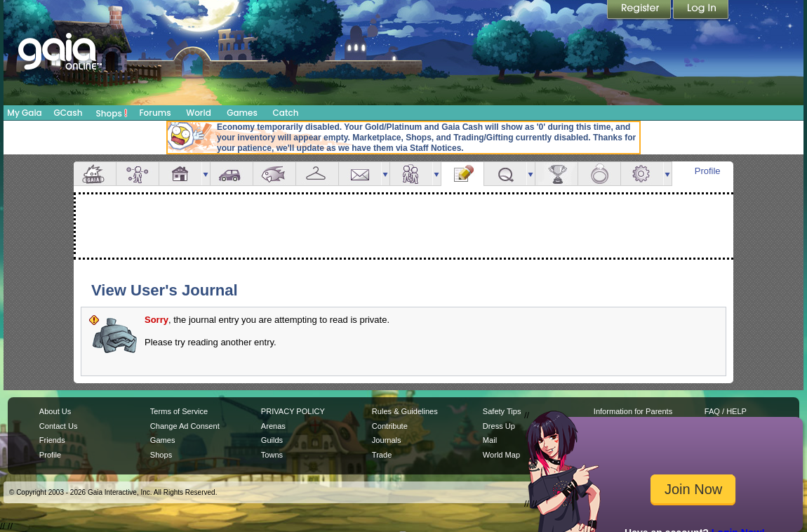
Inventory (317, 174)
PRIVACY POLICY (293, 411)
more (206, 174)
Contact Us (59, 426)
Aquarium (274, 174)
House (180, 174)
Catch (286, 113)
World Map (501, 455)
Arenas (273, 426)
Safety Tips (502, 411)
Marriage (599, 174)
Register (640, 11)
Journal (462, 174)
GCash (68, 113)
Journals (387, 440)
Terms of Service (179, 411)
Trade (382, 455)
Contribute (390, 426)
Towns (272, 455)
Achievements (556, 174)
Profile (708, 171)
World (199, 113)
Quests (505, 174)
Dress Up (499, 426)
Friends (411, 174)
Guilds (272, 440)
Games (242, 113)
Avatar (138, 174)
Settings (642, 174)
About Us (55, 411)
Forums (155, 113)
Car (232, 174)
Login (701, 11)
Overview (95, 174)
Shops (112, 113)
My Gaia (24, 113)
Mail (360, 174)
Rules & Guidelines (405, 411)
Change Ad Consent (185, 426)
